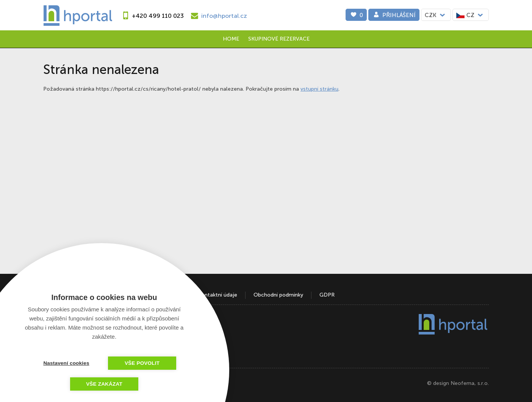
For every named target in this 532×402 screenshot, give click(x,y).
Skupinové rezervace (279, 39)
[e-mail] (218, 16)
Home (231, 39)
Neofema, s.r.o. (470, 383)
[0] (356, 15)
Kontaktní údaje (217, 295)
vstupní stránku (319, 89)
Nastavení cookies (66, 363)
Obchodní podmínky (278, 295)
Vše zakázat (104, 384)
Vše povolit (142, 363)
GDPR (327, 295)
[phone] (152, 16)
